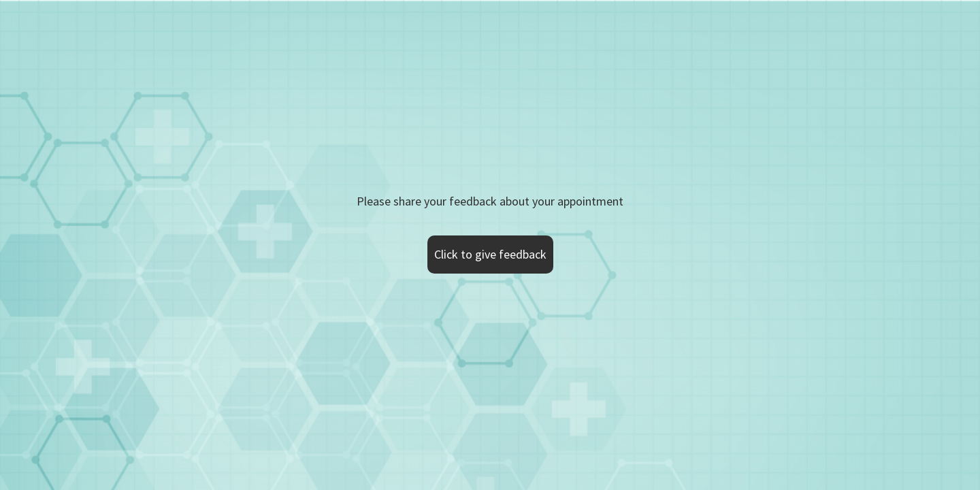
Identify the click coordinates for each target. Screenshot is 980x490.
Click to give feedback (490, 254)
